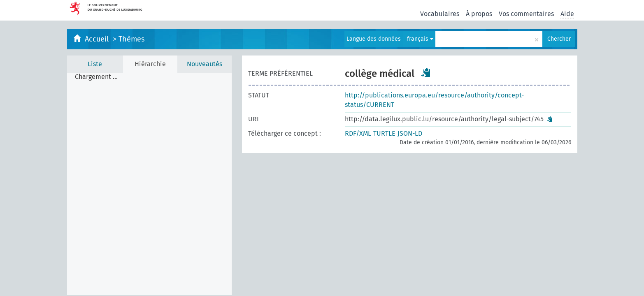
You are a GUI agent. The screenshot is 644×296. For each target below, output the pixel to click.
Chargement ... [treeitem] (96, 77)
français (420, 39)
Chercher (559, 39)
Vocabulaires (440, 14)
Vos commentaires (526, 14)
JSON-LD (410, 133)
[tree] (149, 184)
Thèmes (131, 39)
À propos (479, 14)
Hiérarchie (150, 64)
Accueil (98, 39)
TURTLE (384, 133)
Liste (95, 64)
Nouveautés (205, 64)
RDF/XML (358, 133)
